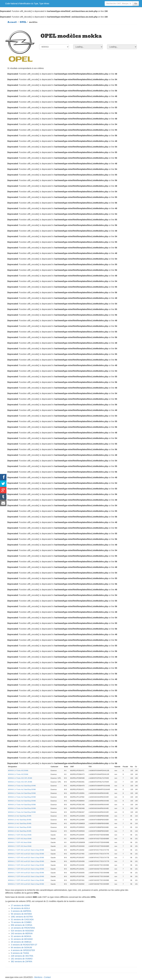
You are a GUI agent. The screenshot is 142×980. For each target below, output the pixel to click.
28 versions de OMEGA (21, 942)
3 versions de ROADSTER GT (24, 945)
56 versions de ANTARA (21, 914)
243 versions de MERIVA (22, 933)
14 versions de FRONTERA (23, 928)
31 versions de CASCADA (22, 919)
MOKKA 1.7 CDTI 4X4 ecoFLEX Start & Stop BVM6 (26, 865)
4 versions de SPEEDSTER (23, 950)
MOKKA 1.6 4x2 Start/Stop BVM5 (20, 816)
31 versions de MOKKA (21, 936)
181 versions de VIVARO (22, 959)
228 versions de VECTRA (22, 956)
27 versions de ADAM (20, 905)
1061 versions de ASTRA (22, 917)
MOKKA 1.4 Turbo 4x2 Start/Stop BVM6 (22, 786)
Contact (47, 977)
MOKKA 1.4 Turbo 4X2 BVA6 (18, 770)
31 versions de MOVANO (22, 939)
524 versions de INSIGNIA (22, 931)
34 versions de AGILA (20, 908)
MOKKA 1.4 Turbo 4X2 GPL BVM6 (20, 778)
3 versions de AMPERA (21, 911)
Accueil (12, 22)
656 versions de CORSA (22, 925)
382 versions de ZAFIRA (22, 962)
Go (136, 4)
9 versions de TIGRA (20, 953)
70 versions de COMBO (21, 922)
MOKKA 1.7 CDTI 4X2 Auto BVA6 (20, 835)
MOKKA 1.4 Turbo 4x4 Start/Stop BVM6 (22, 793)
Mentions (38, 977)
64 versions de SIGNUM (21, 947)
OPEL (23, 22)
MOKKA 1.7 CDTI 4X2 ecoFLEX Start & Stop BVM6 (26, 850)
